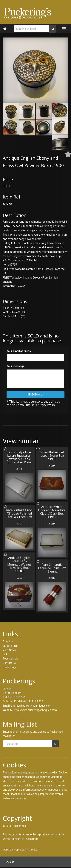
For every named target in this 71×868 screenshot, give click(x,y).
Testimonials (10, 659)
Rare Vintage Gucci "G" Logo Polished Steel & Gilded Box (19, 513)
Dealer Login (10, 667)
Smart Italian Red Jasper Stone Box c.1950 (51, 455)
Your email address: (19, 351)
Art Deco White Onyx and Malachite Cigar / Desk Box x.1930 (51, 511)
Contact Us (9, 663)
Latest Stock (10, 646)
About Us (8, 641)
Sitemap (10, 862)
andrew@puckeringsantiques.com (31, 706)
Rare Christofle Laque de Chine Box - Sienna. (51, 567)
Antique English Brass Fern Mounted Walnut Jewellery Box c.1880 (19, 563)
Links (6, 654)
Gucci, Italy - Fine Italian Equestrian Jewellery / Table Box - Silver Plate (19, 457)
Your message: (16, 366)
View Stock (9, 650)
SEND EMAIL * (35, 395)
